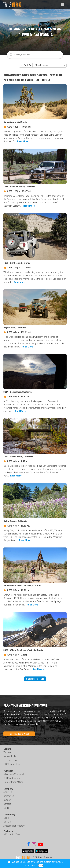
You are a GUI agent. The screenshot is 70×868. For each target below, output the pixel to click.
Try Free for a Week (19, 734)
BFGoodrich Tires (12, 834)
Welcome (8, 752)
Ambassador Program (14, 826)
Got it (41, 865)
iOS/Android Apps (12, 764)
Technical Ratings (12, 760)
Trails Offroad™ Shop (13, 782)
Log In (6, 818)
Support (7, 800)
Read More (23, 141)
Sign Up (7, 822)
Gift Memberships (12, 778)
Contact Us (9, 796)
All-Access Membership (15, 774)
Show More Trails (35, 679)
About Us (8, 792)
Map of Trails (10, 756)
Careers (7, 804)
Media (6, 808)
